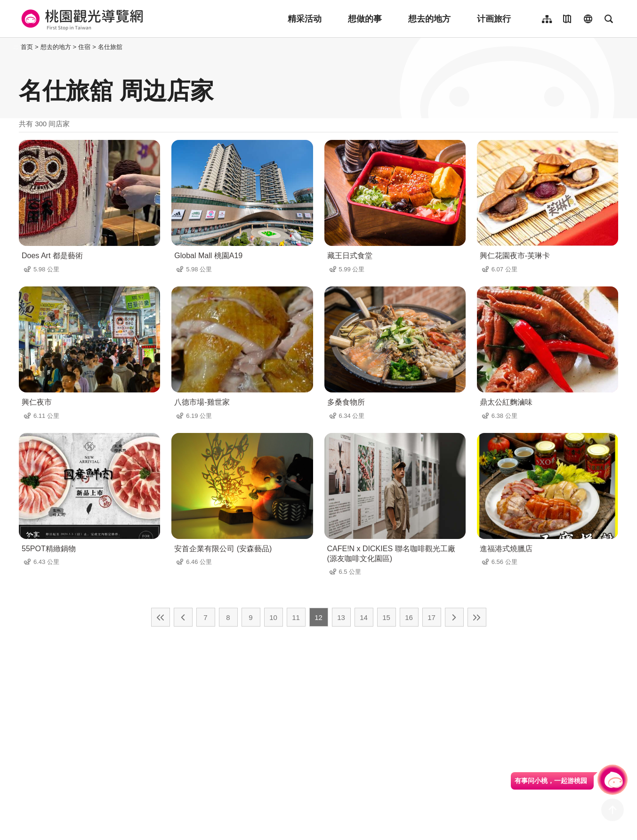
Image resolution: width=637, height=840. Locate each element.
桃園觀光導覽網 (81, 19)
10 (273, 617)
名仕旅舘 (110, 47)
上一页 (183, 617)
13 (341, 617)
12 (318, 617)
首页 (27, 47)
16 (409, 617)
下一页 (454, 617)
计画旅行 (494, 19)
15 (386, 617)
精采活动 (305, 19)
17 (431, 617)
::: (16, 47)
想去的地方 (429, 19)
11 (296, 617)
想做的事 (365, 19)
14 (364, 617)
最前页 (161, 617)
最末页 (477, 617)
